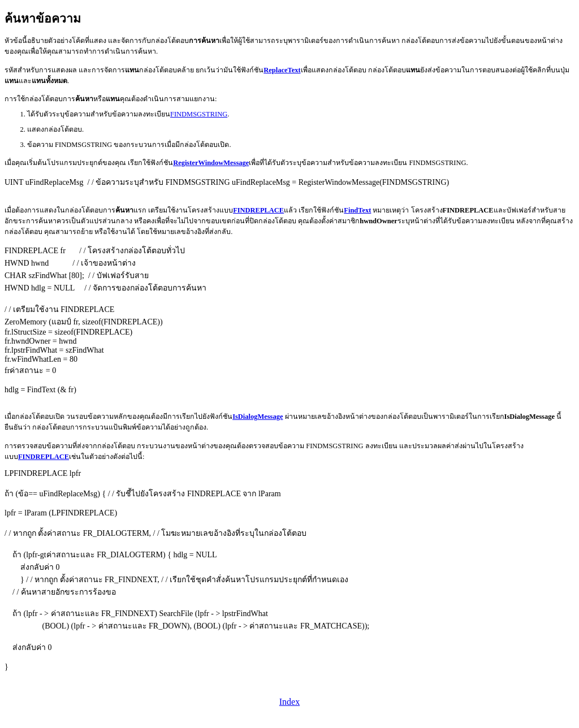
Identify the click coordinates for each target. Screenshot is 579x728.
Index (289, 702)
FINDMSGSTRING (199, 114)
